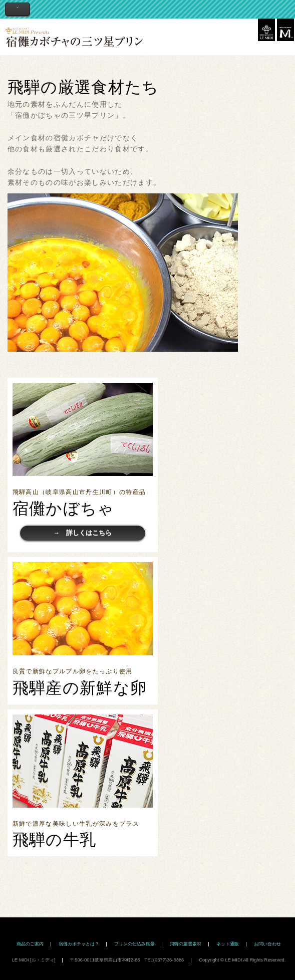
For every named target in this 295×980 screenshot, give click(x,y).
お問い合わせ (267, 944)
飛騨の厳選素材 (186, 944)
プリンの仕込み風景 (134, 944)
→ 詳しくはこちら (82, 533)
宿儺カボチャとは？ (79, 944)
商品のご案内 (30, 944)
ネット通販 (228, 944)
